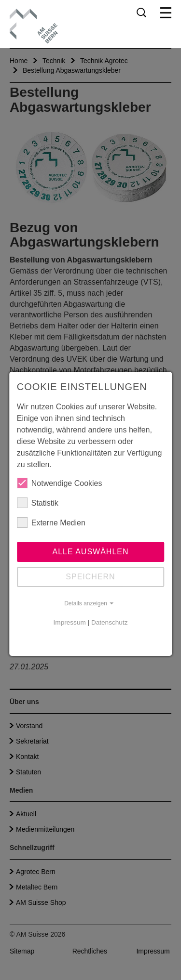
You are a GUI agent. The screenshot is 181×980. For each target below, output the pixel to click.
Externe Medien (51, 523)
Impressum (70, 622)
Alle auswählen (90, 552)
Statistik (38, 503)
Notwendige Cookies (60, 483)
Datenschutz (110, 622)
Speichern (90, 577)
